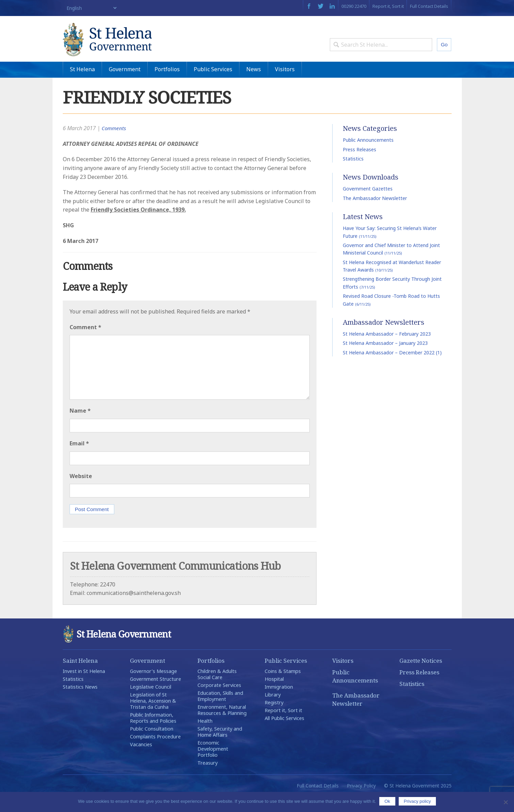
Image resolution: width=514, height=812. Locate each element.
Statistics (353, 174)
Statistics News (80, 702)
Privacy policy (417, 801)
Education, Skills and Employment (220, 712)
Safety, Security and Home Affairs (220, 747)
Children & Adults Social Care (217, 690)
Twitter (321, 6)
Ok (387, 801)
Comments (114, 144)
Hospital (274, 695)
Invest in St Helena (84, 687)
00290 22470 (354, 6)
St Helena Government (122, 45)
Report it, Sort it (388, 6)
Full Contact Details (429, 6)
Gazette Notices (421, 676)
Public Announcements (368, 156)
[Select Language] (90, 8)
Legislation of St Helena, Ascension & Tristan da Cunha (153, 716)
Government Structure (156, 695)
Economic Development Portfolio (213, 764)
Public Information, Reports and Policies (153, 733)
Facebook (309, 6)
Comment (85, 343)
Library (273, 710)
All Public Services (284, 734)
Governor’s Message (153, 687)
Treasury (208, 778)
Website (81, 492)
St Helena (82, 85)
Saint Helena (80, 676)
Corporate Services (219, 701)
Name (80, 427)
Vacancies (141, 760)
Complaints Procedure (155, 752)
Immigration (279, 702)
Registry (274, 718)
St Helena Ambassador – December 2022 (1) (392, 368)
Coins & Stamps (283, 687)
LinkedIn (332, 6)
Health (205, 737)
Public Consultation (152, 744)
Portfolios (167, 85)
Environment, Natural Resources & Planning (222, 726)
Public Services (213, 85)
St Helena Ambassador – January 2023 (385, 359)
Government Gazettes (368, 205)
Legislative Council (151, 702)
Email (79, 459)
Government (125, 85)
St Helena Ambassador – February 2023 (387, 349)
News (254, 85)
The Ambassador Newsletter (375, 214)
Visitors (285, 85)
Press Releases (359, 165)
